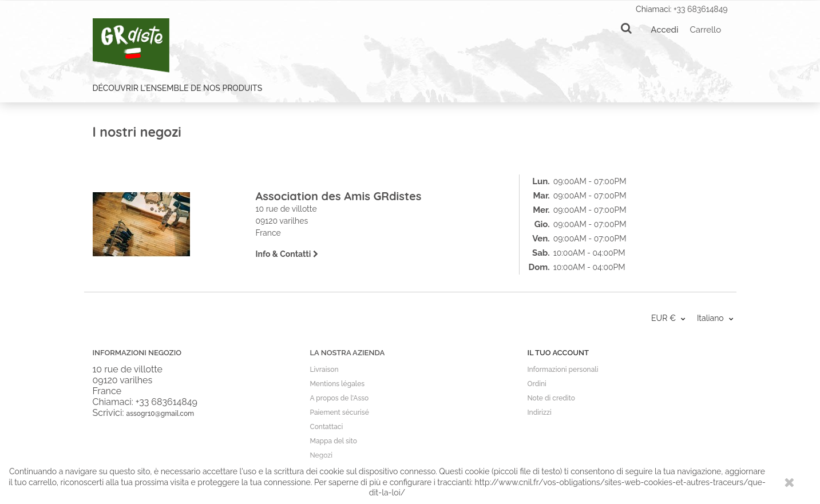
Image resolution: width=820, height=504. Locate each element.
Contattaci (326, 427)
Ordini (536, 384)
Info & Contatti (287, 254)
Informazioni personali (562, 370)
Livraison (324, 370)
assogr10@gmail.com (160, 414)
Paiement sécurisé (339, 412)
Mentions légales (337, 384)
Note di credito (551, 398)
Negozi (321, 455)
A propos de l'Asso (339, 398)
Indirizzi (539, 412)
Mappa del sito (333, 441)
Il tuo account (558, 353)
